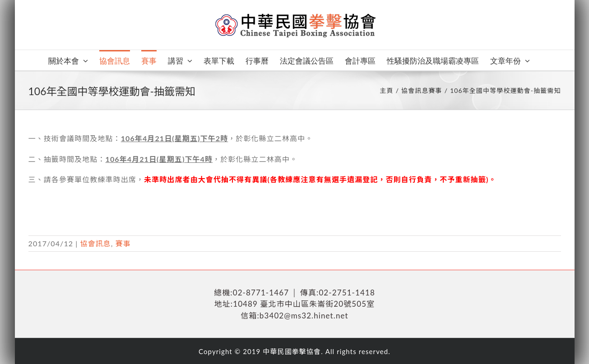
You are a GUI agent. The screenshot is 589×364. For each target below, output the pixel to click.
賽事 (123, 243)
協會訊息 (95, 243)
